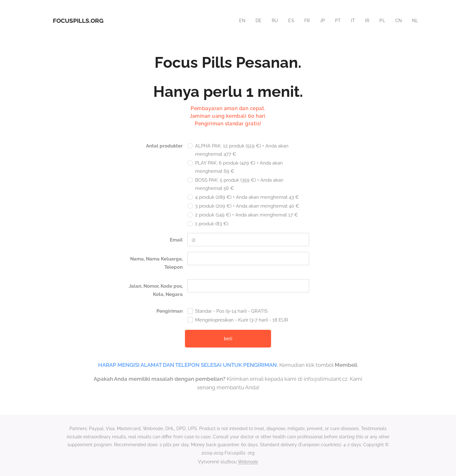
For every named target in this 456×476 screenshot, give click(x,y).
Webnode (248, 462)
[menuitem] (239, 21)
